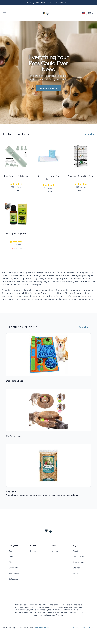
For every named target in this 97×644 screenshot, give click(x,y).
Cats (11, 557)
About (75, 551)
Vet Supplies (14, 573)
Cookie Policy (78, 557)
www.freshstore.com (42, 627)
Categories (14, 579)
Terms (75, 573)
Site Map (76, 568)
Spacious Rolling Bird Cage (81, 176)
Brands (33, 551)
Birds (11, 562)
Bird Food (11, 492)
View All (89, 134)
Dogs (11, 551)
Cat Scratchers (14, 436)
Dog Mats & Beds (15, 381)
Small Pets (13, 568)
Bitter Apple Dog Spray (16, 234)
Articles (55, 551)
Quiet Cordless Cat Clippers (16, 176)
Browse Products (49, 88)
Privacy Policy (79, 562)
